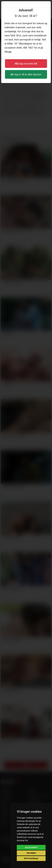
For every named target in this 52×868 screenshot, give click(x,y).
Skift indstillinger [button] (31, 858)
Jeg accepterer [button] (31, 847)
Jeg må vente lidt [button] (26, 64)
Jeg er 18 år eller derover (26, 74)
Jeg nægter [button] (31, 853)
